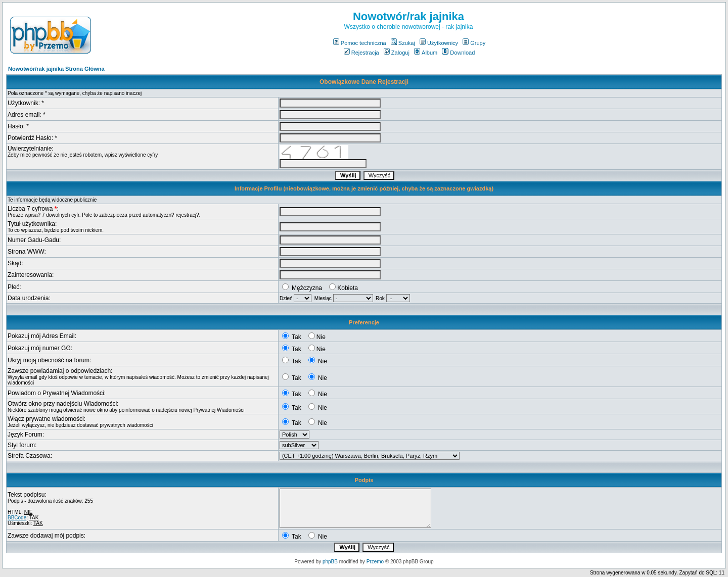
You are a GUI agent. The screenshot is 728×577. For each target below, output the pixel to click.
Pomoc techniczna (360, 43)
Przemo (375, 562)
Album (426, 53)
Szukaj (403, 43)
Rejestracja (361, 53)
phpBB (330, 562)
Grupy (474, 43)
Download (458, 53)
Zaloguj (397, 53)
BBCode (17, 518)
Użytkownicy (439, 43)
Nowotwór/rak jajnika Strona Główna (56, 69)
